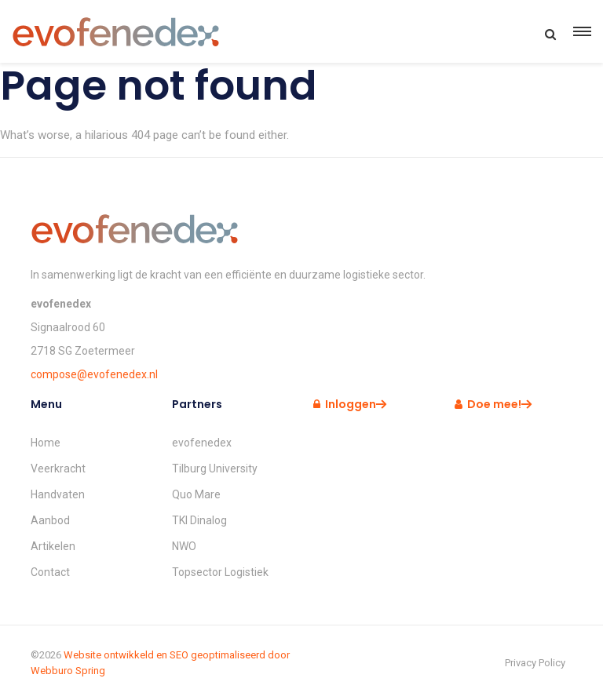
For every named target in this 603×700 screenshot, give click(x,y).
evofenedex (202, 443)
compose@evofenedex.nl (94, 374)
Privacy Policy (535, 663)
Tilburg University (215, 468)
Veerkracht (58, 468)
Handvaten (58, 494)
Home (46, 443)
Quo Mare (196, 494)
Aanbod (50, 520)
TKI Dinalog (199, 520)
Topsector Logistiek (220, 572)
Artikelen (53, 546)
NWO (184, 546)
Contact (50, 572)
